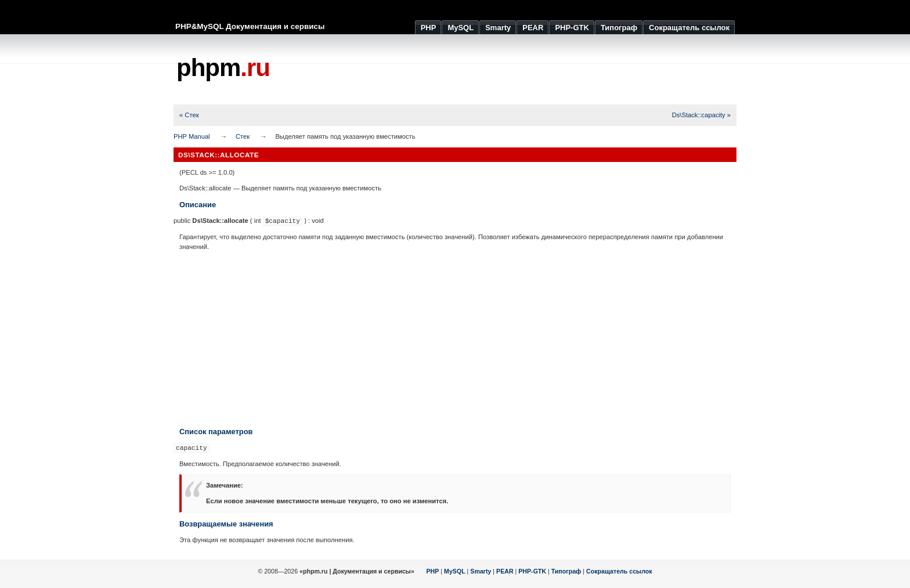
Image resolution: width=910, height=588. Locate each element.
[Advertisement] (525, 70)
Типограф (566, 571)
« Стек (189, 115)
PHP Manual (192, 136)
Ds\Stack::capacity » (701, 115)
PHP (433, 571)
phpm (223, 68)
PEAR (505, 571)
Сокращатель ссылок (619, 571)
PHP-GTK (532, 571)
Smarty (481, 571)
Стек (243, 136)
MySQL (455, 571)
